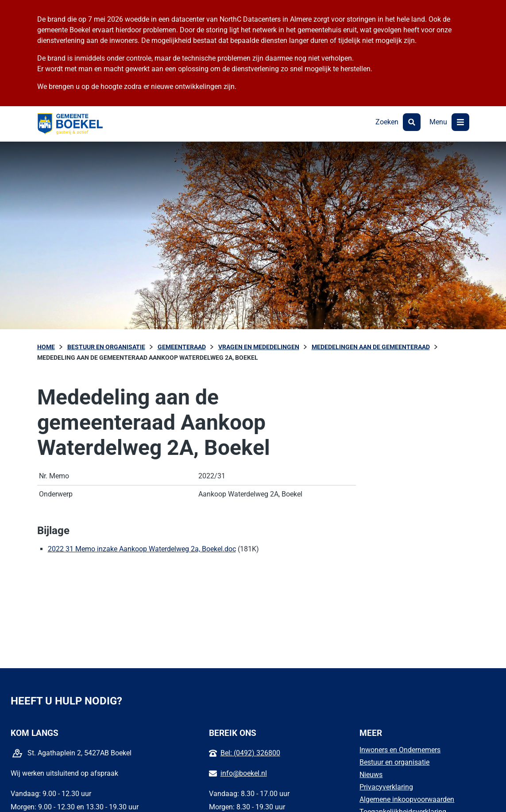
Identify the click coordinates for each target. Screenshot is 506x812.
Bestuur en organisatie (394, 762)
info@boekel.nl (244, 773)
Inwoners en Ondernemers (400, 750)
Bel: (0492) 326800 (250, 753)
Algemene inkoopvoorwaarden (407, 799)
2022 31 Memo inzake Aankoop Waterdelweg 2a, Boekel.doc (142, 549)
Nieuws (371, 775)
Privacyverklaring (386, 787)
